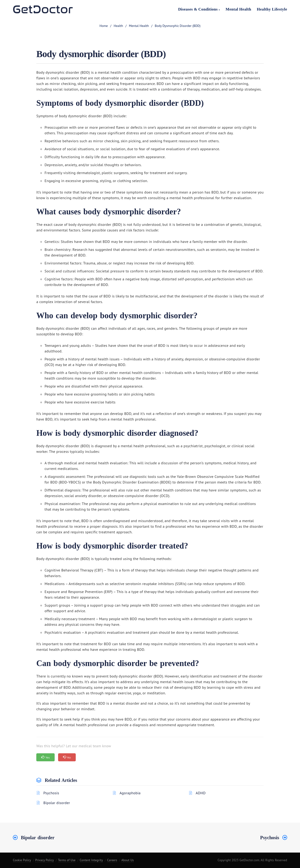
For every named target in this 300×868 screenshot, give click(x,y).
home (104, 26)
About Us (128, 860)
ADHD (201, 793)
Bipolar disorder (57, 803)
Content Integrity (91, 860)
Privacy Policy (44, 860)
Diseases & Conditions (199, 9)
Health (118, 26)
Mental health (139, 26)
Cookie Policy (22, 860)
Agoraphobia (130, 793)
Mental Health (238, 9)
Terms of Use (67, 860)
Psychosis (51, 793)
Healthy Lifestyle (272, 9)
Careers (112, 860)
